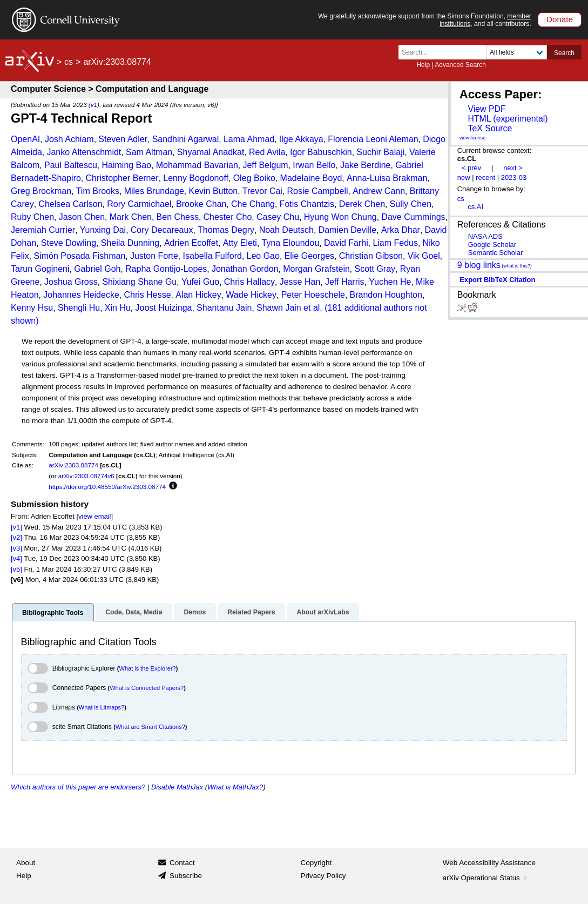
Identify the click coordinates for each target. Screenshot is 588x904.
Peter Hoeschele (313, 295)
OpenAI (25, 139)
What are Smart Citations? (150, 727)
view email (94, 516)
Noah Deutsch (286, 230)
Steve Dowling (69, 243)
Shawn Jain (279, 308)
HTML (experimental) (508, 119)
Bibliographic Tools (53, 613)
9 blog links (479, 264)
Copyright (316, 863)
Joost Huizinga (164, 308)
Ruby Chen (32, 217)
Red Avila (267, 152)
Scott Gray (375, 269)
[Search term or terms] (445, 52)
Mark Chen (131, 217)
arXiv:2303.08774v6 (86, 476)
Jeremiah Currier (43, 230)
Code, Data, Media (134, 612)
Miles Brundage (154, 191)
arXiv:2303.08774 (73, 465)
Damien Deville (348, 230)
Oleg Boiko (254, 178)
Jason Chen (82, 217)
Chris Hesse (147, 295)
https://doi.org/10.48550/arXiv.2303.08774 (107, 487)
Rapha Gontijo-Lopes (166, 269)
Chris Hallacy (249, 282)
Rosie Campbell (318, 191)
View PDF (486, 109)
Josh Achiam (69, 139)
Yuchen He (390, 282)
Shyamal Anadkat (211, 152)
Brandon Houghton (386, 295)
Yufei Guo (200, 282)
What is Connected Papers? (147, 688)
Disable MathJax (177, 787)
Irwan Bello (314, 165)
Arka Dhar (401, 230)
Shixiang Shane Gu (139, 282)
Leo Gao (263, 256)
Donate (560, 19)
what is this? (517, 266)
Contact (182, 863)
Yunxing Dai (103, 230)
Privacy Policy (323, 876)
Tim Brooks (98, 191)
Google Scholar (492, 245)
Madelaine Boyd (311, 178)
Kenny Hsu (32, 308)
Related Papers (251, 612)
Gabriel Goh (97, 269)
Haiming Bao (126, 165)
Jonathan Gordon (245, 269)
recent (485, 178)
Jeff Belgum (265, 165)
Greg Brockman (41, 191)
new (464, 178)
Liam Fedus (395, 243)
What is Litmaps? (102, 707)
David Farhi (346, 243)
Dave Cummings (413, 217)
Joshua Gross (71, 282)
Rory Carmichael (139, 204)
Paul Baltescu (71, 165)
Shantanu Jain (224, 308)
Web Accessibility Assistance (489, 863)
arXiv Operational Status (486, 878)
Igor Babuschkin (321, 152)
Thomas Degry (226, 230)
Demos (195, 612)
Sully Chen (411, 204)
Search (564, 53)
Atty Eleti (240, 243)
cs (69, 62)
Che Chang (253, 204)
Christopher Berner (122, 178)
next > (513, 168)
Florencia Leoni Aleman (373, 139)
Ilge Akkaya (301, 139)
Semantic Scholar (496, 253)
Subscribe (186, 876)
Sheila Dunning (130, 243)
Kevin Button (213, 191)
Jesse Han (300, 282)
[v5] (16, 569)
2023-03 (514, 178)
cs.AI (475, 207)
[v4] (16, 558)
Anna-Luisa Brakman (387, 178)
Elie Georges (310, 256)
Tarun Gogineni (40, 269)
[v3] (16, 548)
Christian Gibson (371, 256)
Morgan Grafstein (316, 269)
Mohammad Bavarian (197, 165)
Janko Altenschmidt (84, 152)
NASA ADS (485, 236)
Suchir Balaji (380, 152)
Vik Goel (424, 256)
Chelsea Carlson (70, 204)
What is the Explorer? (148, 668)
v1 (94, 105)
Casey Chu (278, 217)
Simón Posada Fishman (79, 256)
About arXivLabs (323, 612)
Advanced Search (460, 65)
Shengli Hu (79, 308)
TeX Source (490, 128)
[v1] (16, 527)
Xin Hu (118, 308)
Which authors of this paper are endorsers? (78, 787)
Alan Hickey (198, 295)
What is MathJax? (235, 787)
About (26, 863)
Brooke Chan (201, 204)
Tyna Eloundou (291, 243)
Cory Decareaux (162, 230)
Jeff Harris (345, 282)
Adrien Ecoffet (191, 243)
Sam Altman (149, 152)
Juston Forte (154, 256)
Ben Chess (178, 217)
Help (423, 65)
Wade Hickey (251, 295)
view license (473, 138)
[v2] (16, 537)
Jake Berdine (365, 165)
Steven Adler (123, 139)
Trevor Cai (262, 191)
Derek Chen (362, 204)
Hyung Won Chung (340, 217)
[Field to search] (516, 52)
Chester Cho (228, 217)
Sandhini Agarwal (186, 139)
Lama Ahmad (249, 139)
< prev (471, 168)
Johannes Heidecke (81, 295)
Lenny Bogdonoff (196, 178)
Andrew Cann (379, 191)
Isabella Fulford (212, 256)
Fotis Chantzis (307, 204)
